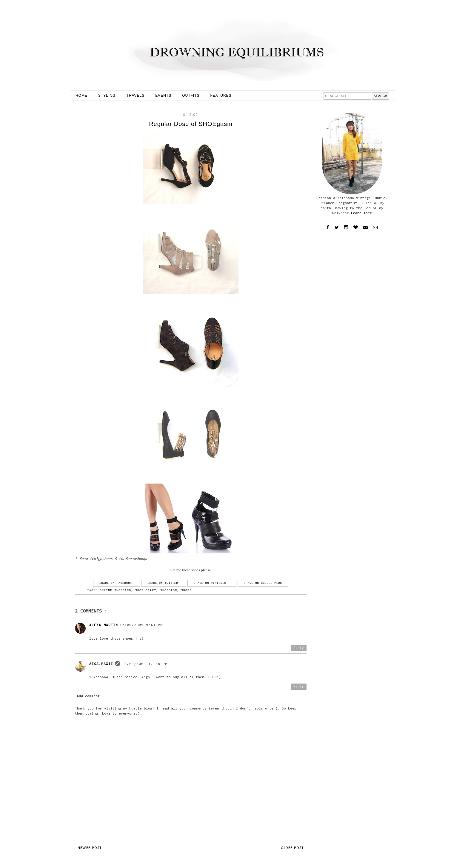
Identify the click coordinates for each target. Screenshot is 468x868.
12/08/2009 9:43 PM (141, 625)
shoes (186, 591)
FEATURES (221, 96)
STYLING (107, 96)
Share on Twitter (164, 583)
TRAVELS (135, 96)
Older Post (292, 848)
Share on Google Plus (263, 583)
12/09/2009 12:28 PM (145, 664)
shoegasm (169, 591)
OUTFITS (191, 96)
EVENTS (163, 96)
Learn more (361, 213)
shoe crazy (146, 591)
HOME (81, 96)
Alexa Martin (104, 625)
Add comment (88, 696)
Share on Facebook (117, 583)
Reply (299, 648)
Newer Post (90, 848)
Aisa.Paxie (101, 664)
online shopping (115, 591)
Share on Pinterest (212, 583)
